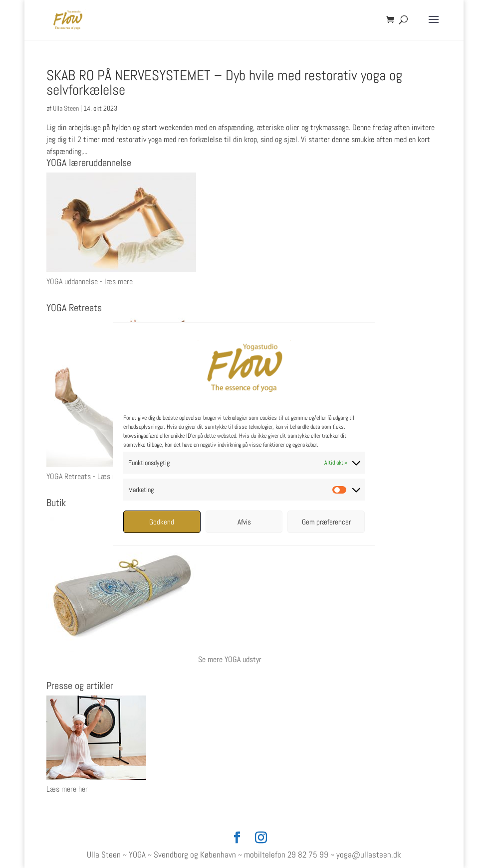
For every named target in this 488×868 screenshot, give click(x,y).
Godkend (162, 522)
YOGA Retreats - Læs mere (87, 476)
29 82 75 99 (308, 855)
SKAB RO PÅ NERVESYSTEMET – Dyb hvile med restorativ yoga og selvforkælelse (224, 83)
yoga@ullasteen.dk (369, 855)
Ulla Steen (66, 108)
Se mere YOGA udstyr (230, 659)
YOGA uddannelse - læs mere (90, 281)
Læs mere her (67, 789)
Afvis (244, 522)
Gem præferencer (326, 522)
